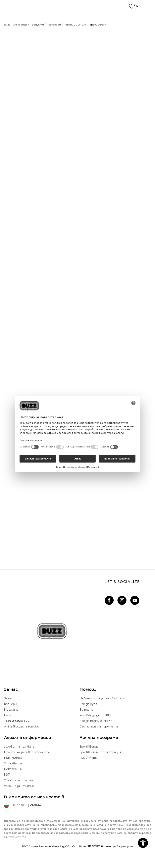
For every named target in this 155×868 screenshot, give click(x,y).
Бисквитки (13, 768)
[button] (143, 843)
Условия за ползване (19, 757)
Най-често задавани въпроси (102, 709)
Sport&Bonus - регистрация (100, 763)
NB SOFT (93, 857)
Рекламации (13, 779)
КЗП (7, 785)
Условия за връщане (19, 796)
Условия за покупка (18, 791)
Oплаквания (13, 774)
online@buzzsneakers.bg (22, 737)
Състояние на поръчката (99, 737)
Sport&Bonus (89, 757)
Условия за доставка (95, 726)
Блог (8, 726)
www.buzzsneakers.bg (47, 857)
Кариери (10, 714)
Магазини (11, 720)
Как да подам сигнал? (96, 731)
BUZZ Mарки (89, 768)
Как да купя (88, 714)
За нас (9, 709)
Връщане (86, 720)
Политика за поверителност (27, 763)
